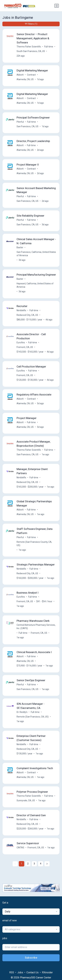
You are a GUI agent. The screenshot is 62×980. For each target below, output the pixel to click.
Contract (31, 75)
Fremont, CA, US (25, 347)
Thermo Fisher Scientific (29, 47)
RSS (12, 972)
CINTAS (20, 848)
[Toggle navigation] (57, 6)
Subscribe (31, 958)
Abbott (20, 75)
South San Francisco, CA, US (31, 51)
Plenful (20, 122)
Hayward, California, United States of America (35, 285)
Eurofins (21, 343)
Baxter (20, 247)
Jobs (20, 972)
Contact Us (33, 972)
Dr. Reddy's (22, 712)
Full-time (49, 47)
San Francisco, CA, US (27, 126)
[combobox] (31, 912)
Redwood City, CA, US (27, 315)
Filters (31, 24)
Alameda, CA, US (25, 79)
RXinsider (47, 972)
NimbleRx (21, 310)
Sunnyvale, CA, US (26, 800)
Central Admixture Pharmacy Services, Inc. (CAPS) (36, 627)
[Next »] (47, 864)
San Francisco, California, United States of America (36, 254)
